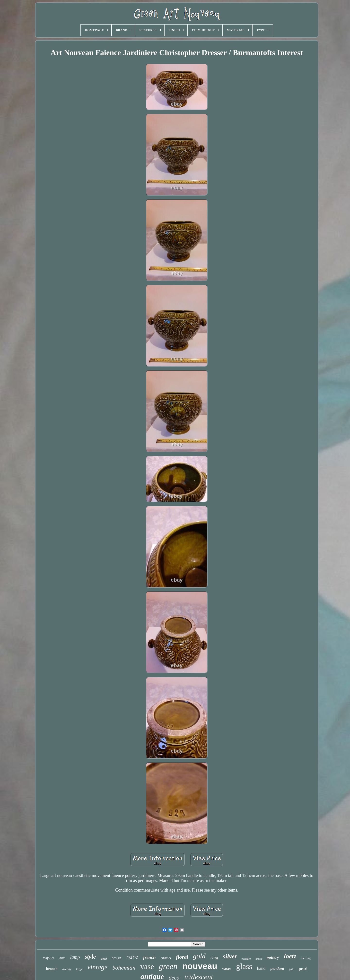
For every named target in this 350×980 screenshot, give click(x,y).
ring (214, 957)
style (90, 957)
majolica (49, 958)
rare (132, 957)
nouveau (200, 966)
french (149, 957)
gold (199, 956)
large (79, 969)
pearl (303, 969)
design (116, 958)
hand (261, 968)
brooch (52, 969)
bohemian (124, 968)
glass (244, 966)
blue (62, 958)
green (168, 966)
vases (227, 968)
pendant (277, 968)
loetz (290, 956)
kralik (259, 959)
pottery (273, 957)
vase (147, 966)
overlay (67, 969)
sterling (306, 958)
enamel (166, 958)
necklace (246, 959)
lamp (75, 957)
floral (182, 957)
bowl (104, 959)
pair (291, 969)
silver (230, 956)
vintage (97, 967)
